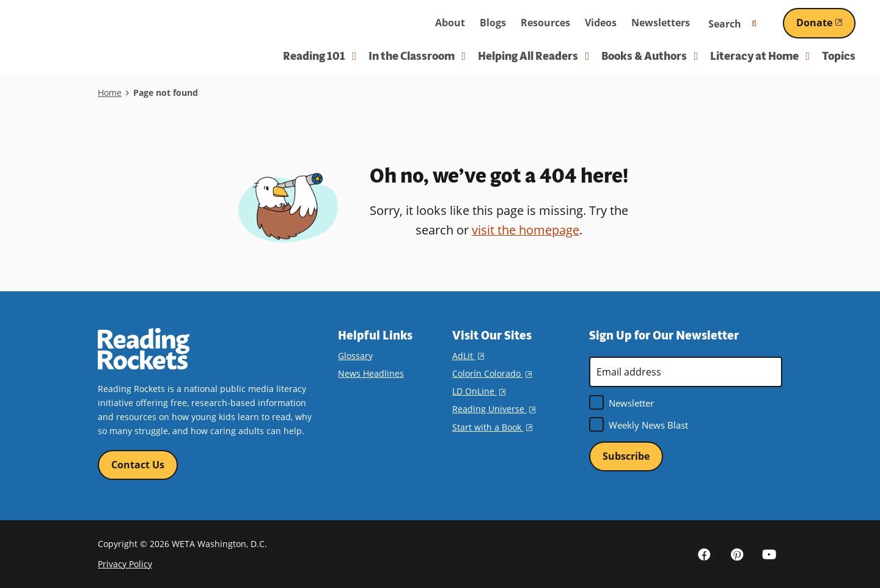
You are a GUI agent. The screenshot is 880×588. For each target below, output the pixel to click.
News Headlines (371, 373)
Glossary (355, 356)
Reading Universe (494, 409)
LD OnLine (479, 391)
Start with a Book (492, 427)
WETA (398, 24)
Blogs (493, 23)
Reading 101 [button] (320, 56)
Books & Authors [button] (650, 56)
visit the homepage (526, 230)
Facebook (704, 554)
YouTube (769, 554)
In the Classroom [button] (417, 56)
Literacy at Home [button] (760, 56)
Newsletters (661, 23)
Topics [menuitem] (839, 56)
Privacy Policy (125, 564)
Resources (545, 23)
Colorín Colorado (492, 373)
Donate (826, 23)
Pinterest (736, 554)
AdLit (468, 356)
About (450, 23)
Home (110, 93)
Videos (601, 23)
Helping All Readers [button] (533, 56)
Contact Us (138, 465)
